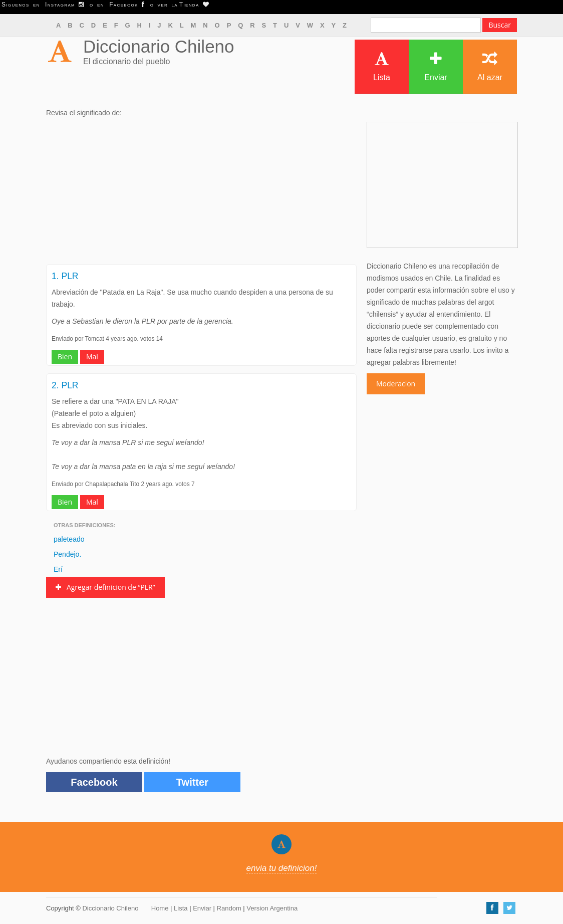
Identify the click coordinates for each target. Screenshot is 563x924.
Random (229, 908)
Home (160, 908)
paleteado (69, 539)
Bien (65, 357)
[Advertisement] (201, 194)
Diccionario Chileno (159, 46)
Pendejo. (67, 554)
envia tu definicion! (282, 868)
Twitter (192, 782)
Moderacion (396, 384)
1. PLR (65, 276)
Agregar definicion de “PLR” (105, 587)
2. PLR (65, 385)
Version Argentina (272, 908)
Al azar (490, 66)
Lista (382, 66)
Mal (92, 357)
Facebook (94, 782)
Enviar (436, 66)
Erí (58, 569)
